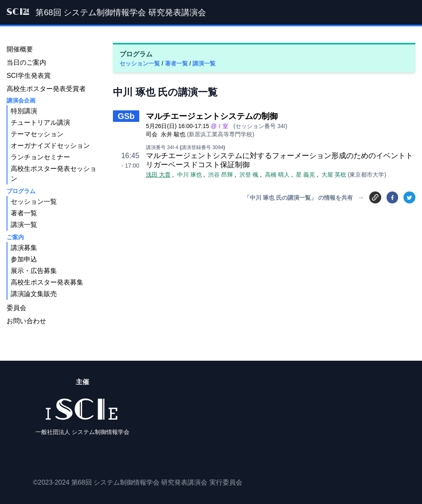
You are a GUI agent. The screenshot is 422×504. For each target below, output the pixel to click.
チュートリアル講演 (40, 122)
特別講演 (24, 111)
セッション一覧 (141, 63)
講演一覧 (204, 63)
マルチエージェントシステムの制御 (212, 116)
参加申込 (24, 259)
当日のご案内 (26, 62)
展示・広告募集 (34, 271)
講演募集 (24, 248)
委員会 (16, 308)
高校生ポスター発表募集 (47, 282)
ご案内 (15, 237)
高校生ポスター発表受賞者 (46, 89)
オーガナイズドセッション (50, 146)
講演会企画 (21, 100)
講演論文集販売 (34, 294)
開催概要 (20, 49)
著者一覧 (177, 63)
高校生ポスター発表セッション (54, 174)
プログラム (21, 191)
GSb (126, 116)
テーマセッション (37, 134)
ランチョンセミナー (40, 157)
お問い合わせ (26, 321)
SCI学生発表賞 (29, 76)
